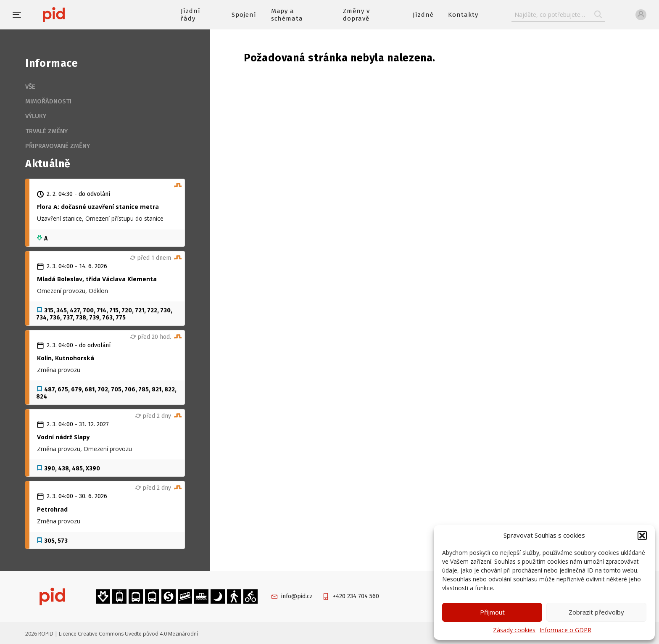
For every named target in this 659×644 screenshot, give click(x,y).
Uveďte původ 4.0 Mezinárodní (161, 634)
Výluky (36, 116)
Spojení (244, 15)
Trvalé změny (46, 131)
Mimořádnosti (48, 101)
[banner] (79, 15)
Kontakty (463, 15)
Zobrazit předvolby (596, 612)
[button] (642, 536)
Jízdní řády (191, 15)
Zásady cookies (514, 630)
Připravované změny (58, 146)
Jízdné (423, 15)
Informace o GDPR (565, 630)
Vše (30, 87)
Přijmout (492, 612)
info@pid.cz (297, 596)
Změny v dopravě (356, 15)
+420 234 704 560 (356, 596)
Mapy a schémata (287, 15)
